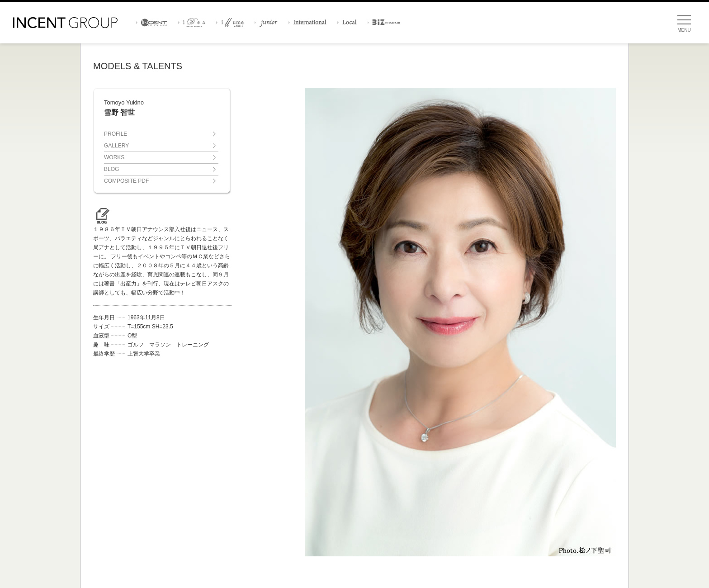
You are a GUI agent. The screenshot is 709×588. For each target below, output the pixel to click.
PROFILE (116, 134)
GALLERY (116, 146)
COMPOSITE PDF (126, 181)
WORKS (114, 157)
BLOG (111, 169)
